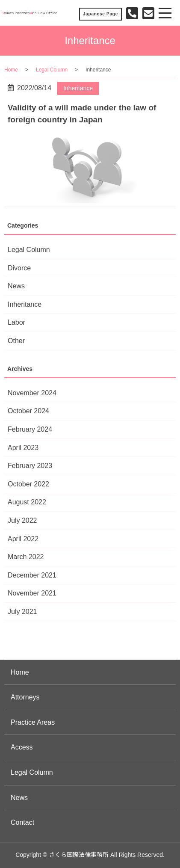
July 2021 (22, 612)
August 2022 (27, 502)
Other (16, 341)
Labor (16, 322)
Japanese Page (100, 14)
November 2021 (32, 593)
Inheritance (78, 88)
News (16, 286)
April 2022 (23, 539)
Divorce (19, 268)
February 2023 (30, 466)
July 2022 (22, 520)
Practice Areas (33, 722)
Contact (22, 822)
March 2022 (26, 557)
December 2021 (32, 575)
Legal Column (52, 70)
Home (11, 70)
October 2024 (28, 411)
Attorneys (25, 697)
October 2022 (28, 484)
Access (22, 747)
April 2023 (23, 448)
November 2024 (32, 393)
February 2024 (30, 429)
